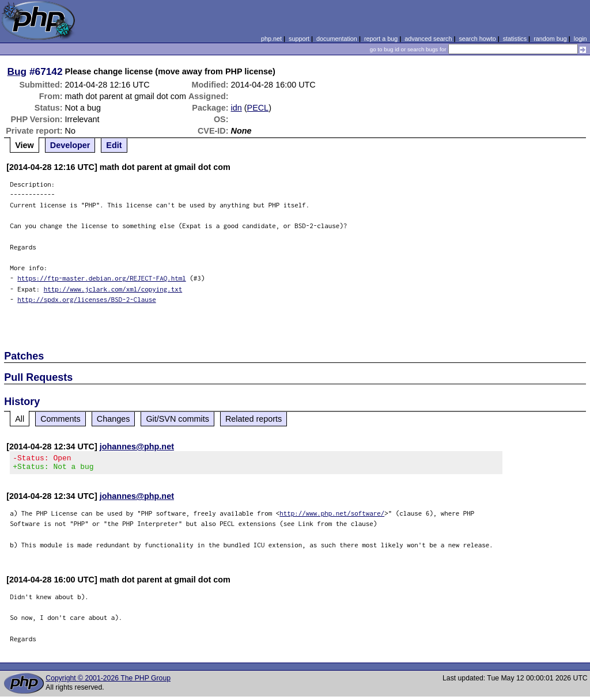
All (20, 419)
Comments (60, 419)
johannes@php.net (137, 447)
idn (237, 108)
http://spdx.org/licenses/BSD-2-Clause (87, 299)
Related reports (254, 419)
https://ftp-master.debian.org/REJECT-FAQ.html (102, 278)
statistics (515, 39)
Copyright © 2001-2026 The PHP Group (108, 682)
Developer (70, 145)
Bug (17, 71)
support (299, 39)
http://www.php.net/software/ (332, 517)
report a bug (381, 39)
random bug (550, 39)
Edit (114, 145)
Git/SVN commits (177, 419)
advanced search (428, 39)
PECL (258, 108)
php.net (271, 39)
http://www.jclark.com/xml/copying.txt (113, 289)
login (580, 39)
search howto (477, 39)
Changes (114, 419)
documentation (337, 39)
